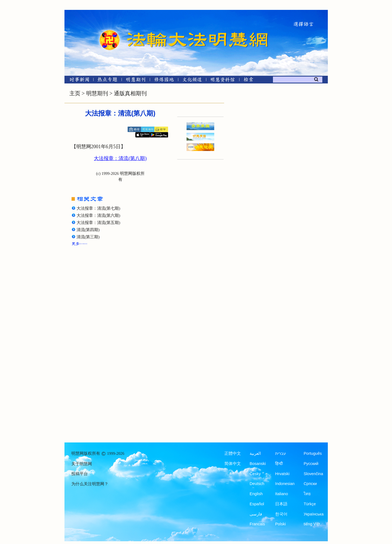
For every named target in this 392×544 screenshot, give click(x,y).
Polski (280, 524)
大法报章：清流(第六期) (98, 215)
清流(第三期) (88, 237)
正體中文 (233, 453)
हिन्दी (279, 464)
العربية (255, 453)
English (256, 494)
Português (313, 453)
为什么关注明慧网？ (90, 484)
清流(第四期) (88, 230)
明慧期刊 (97, 93)
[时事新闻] (78, 81)
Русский (311, 464)
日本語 (281, 504)
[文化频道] (192, 81)
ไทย (307, 494)
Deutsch (257, 484)
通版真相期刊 (130, 93)
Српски (310, 484)
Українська (314, 514)
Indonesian (285, 484)
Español (257, 504)
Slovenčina (313, 474)
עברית (280, 453)
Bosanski (258, 464)
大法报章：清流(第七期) (98, 208)
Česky (255, 474)
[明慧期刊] (136, 81)
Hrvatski (282, 474)
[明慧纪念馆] (223, 81)
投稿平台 (80, 474)
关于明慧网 (82, 464)
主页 (75, 93)
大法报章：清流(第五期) (98, 223)
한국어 (281, 514)
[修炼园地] (164, 81)
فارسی (256, 514)
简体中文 (233, 464)
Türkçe (310, 504)
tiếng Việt (312, 524)
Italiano (282, 494)
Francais (257, 524)
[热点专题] (107, 81)
